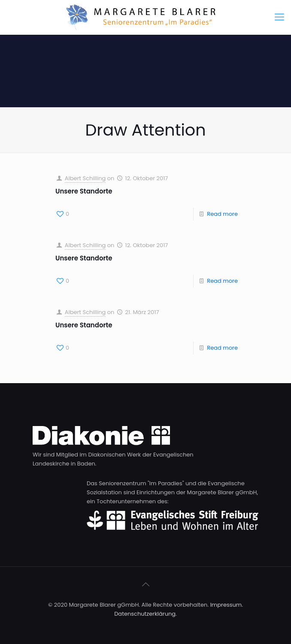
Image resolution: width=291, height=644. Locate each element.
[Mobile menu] (279, 17)
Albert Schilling (85, 178)
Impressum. (227, 605)
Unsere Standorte (84, 191)
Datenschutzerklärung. (145, 614)
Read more (222, 214)
